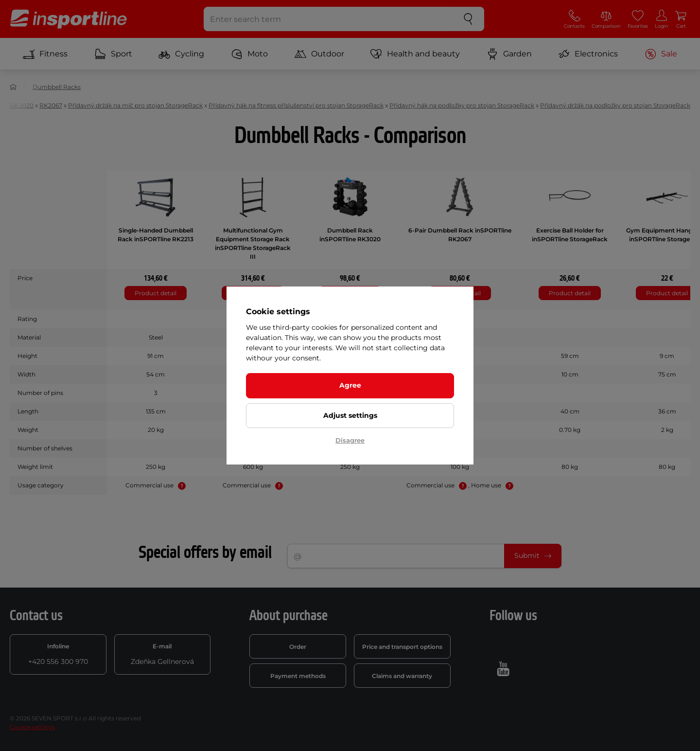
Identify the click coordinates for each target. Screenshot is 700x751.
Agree (350, 385)
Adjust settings (350, 415)
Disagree (350, 440)
